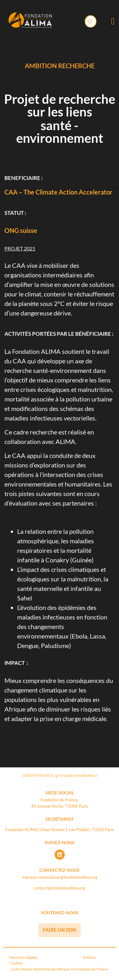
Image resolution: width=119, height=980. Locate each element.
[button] (113, 21)
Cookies (16, 963)
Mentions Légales (24, 957)
